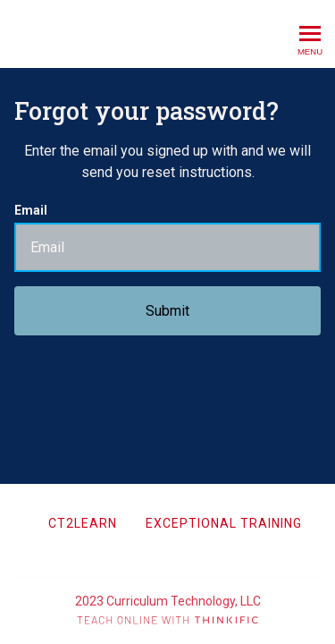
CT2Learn (83, 523)
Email (31, 210)
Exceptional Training (224, 523)
